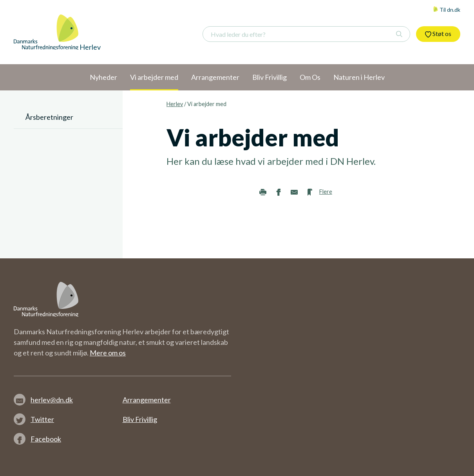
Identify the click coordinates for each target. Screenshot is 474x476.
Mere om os (108, 353)
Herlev (175, 104)
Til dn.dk (447, 10)
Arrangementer (147, 400)
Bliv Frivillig (140, 419)
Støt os (438, 34)
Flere (326, 192)
